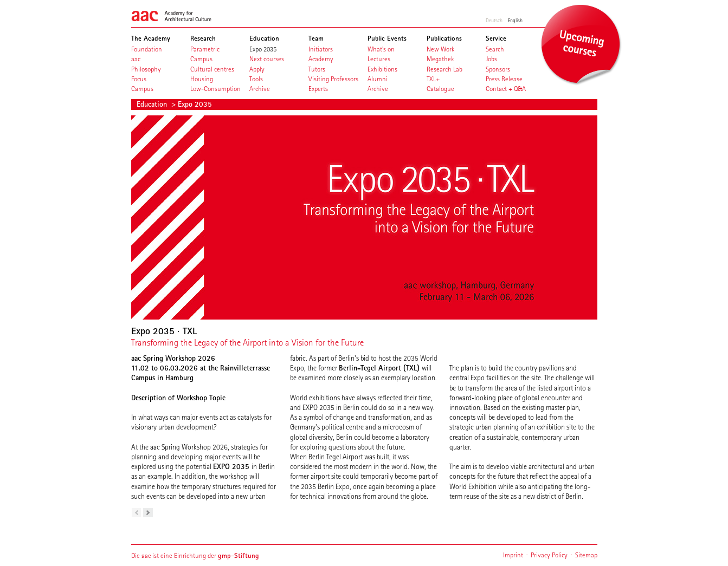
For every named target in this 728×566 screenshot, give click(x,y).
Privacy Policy (549, 555)
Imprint (513, 555)
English (515, 20)
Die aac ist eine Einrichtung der (195, 555)
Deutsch (494, 20)
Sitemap (586, 555)
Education (153, 104)
